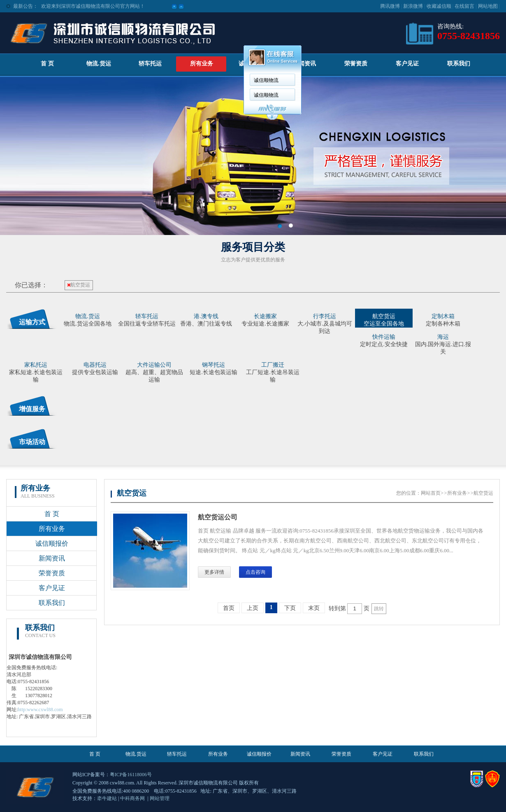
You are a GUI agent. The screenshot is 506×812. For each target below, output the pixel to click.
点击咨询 (255, 572)
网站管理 (160, 798)
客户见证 (407, 64)
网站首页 (431, 493)
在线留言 (464, 6)
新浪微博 (413, 6)
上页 (253, 608)
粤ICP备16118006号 (131, 775)
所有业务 (202, 64)
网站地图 (488, 6)
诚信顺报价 (52, 543)
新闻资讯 (304, 64)
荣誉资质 (356, 64)
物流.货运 (99, 64)
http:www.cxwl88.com (40, 710)
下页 (290, 608)
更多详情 (214, 572)
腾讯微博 (390, 6)
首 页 (47, 64)
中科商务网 (132, 798)
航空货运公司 (218, 517)
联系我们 (459, 64)
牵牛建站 (107, 798)
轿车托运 (150, 64)
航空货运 (79, 285)
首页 (229, 608)
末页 (314, 608)
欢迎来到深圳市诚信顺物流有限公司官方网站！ (93, 6)
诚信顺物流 (266, 80)
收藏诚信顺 (439, 6)
